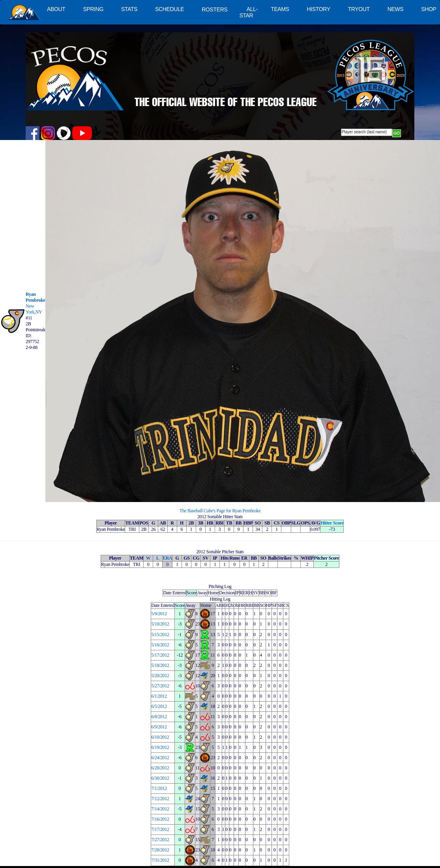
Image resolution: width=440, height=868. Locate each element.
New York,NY (34, 309)
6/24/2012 (160, 758)
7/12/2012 (160, 799)
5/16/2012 (160, 645)
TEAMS (280, 9)
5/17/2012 (160, 655)
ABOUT (56, 9)
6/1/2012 (159, 696)
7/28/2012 (160, 850)
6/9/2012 (159, 727)
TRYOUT (359, 9)
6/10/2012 (160, 737)
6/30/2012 (160, 778)
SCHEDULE (169, 9)
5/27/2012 (160, 686)
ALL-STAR (248, 12)
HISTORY (319, 9)
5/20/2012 (160, 676)
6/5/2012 (159, 706)
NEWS (396, 9)
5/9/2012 (159, 614)
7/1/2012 (159, 788)
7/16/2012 (160, 819)
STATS (129, 9)
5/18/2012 (160, 665)
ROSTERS (214, 9)
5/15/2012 (160, 635)
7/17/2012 (160, 829)
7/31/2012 (160, 860)
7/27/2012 (160, 840)
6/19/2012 (160, 747)
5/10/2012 (160, 624)
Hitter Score (332, 523)
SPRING (93, 9)
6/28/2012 (160, 768)
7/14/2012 (160, 809)
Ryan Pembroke (35, 297)
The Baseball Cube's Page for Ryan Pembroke (220, 511)
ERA (167, 558)
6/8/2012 (159, 717)
